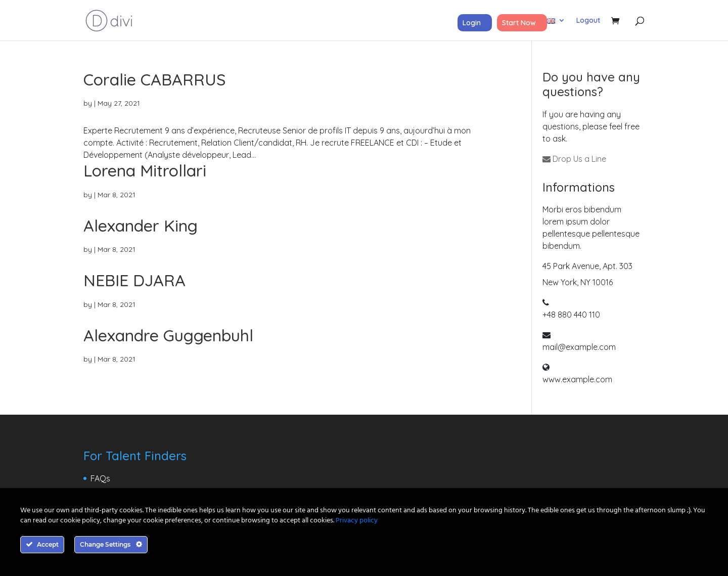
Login (472, 23)
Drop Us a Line (574, 159)
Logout (588, 21)
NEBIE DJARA (134, 280)
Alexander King (141, 226)
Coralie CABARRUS (154, 79)
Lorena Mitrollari (145, 170)
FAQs (100, 478)
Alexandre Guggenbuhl (168, 335)
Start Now (519, 23)
